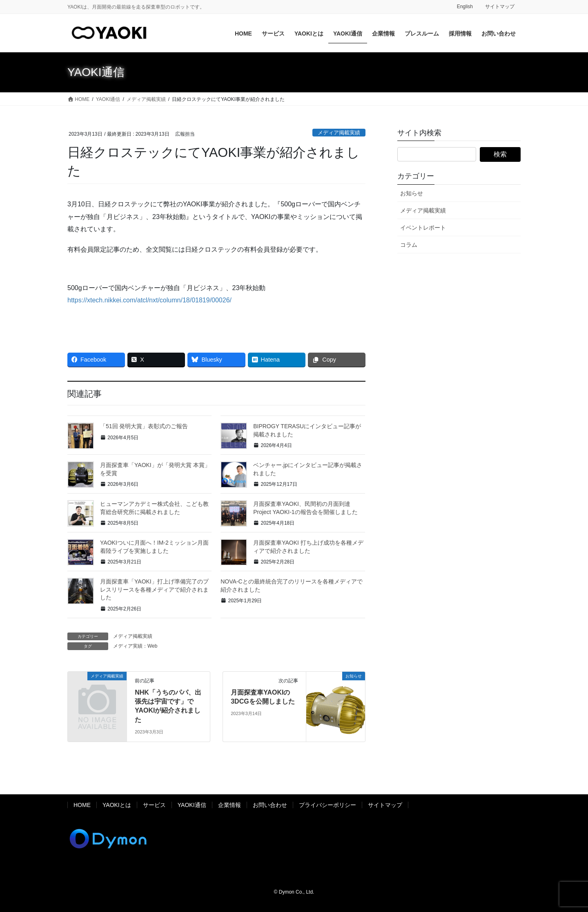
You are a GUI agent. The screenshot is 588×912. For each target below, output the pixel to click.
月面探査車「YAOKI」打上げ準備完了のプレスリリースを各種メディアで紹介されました (154, 589)
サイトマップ (500, 7)
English (465, 7)
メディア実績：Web (135, 646)
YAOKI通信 (192, 805)
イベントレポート (423, 228)
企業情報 (229, 805)
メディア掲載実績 (339, 133)
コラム (409, 245)
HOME (82, 805)
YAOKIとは (117, 805)
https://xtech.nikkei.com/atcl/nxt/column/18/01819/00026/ (149, 300)
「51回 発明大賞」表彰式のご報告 (144, 426)
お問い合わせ (270, 805)
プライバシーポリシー (327, 805)
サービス (154, 805)
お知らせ (412, 193)
